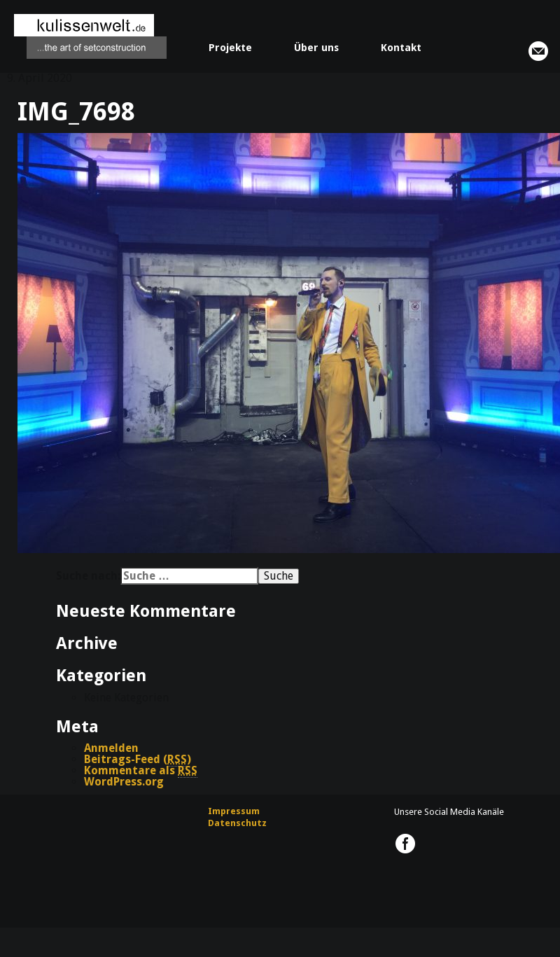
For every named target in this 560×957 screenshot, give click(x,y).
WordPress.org (124, 782)
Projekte (230, 48)
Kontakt (401, 48)
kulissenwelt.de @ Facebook (405, 844)
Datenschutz (237, 823)
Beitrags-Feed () (138, 760)
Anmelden (111, 748)
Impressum (234, 811)
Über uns (316, 48)
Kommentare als (141, 771)
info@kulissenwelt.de (538, 51)
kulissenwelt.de (90, 36)
